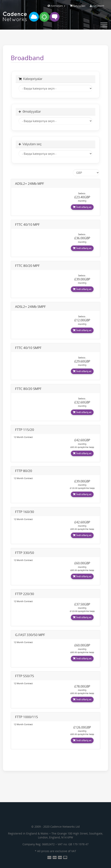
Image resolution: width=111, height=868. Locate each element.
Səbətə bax (78, 6)
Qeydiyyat (97, 6)
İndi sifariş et (82, 207)
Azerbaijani (56, 6)
